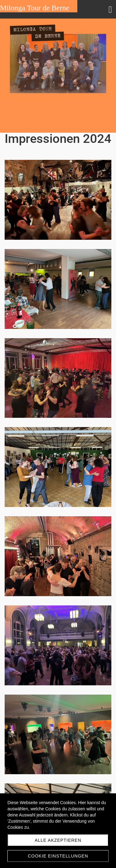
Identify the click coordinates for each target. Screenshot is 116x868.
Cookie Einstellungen (58, 856)
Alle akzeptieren (58, 840)
